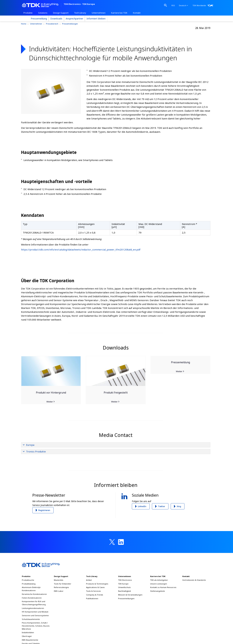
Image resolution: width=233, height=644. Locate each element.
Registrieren (44, 510)
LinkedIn (142, 506)
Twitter (161, 506)
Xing (179, 506)
